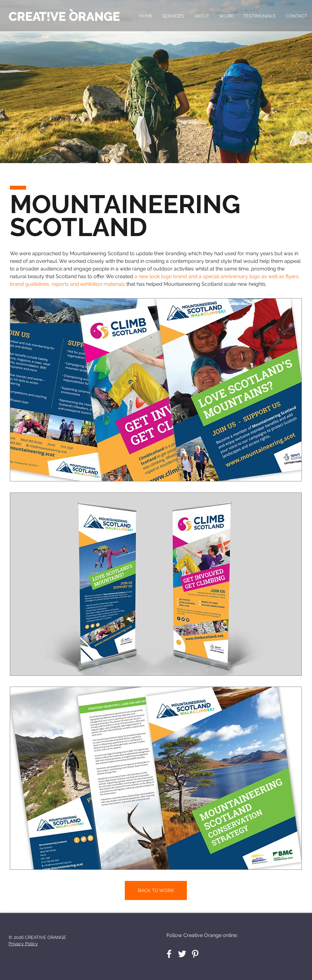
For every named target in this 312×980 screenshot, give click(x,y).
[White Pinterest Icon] (195, 954)
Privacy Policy (23, 944)
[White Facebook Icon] (169, 954)
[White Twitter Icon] (182, 954)
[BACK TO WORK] (156, 890)
